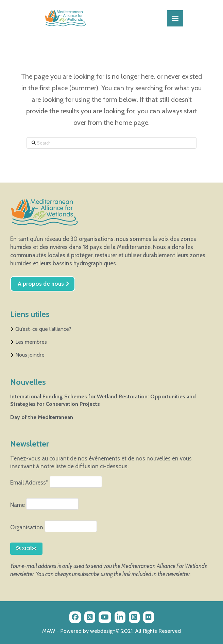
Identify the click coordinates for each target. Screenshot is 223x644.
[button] (175, 18)
